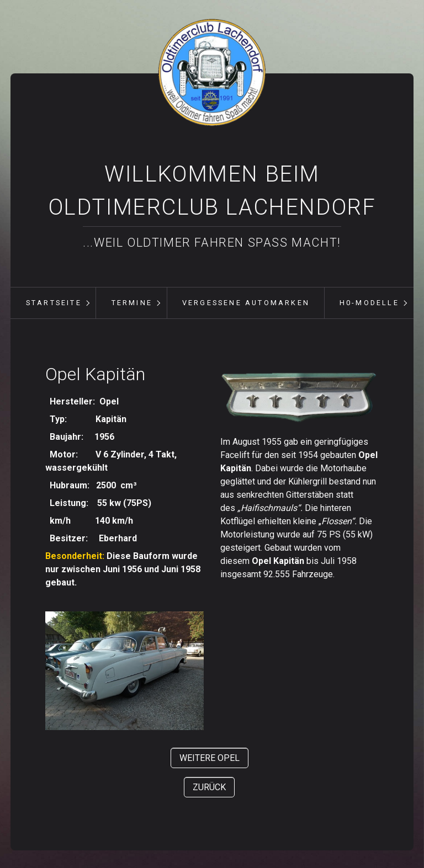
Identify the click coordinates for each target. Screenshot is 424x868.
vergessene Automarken (246, 303)
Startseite (54, 303)
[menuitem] (54, 303)
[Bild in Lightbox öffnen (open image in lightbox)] (300, 398)
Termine (132, 303)
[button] (210, 758)
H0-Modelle (369, 303)
